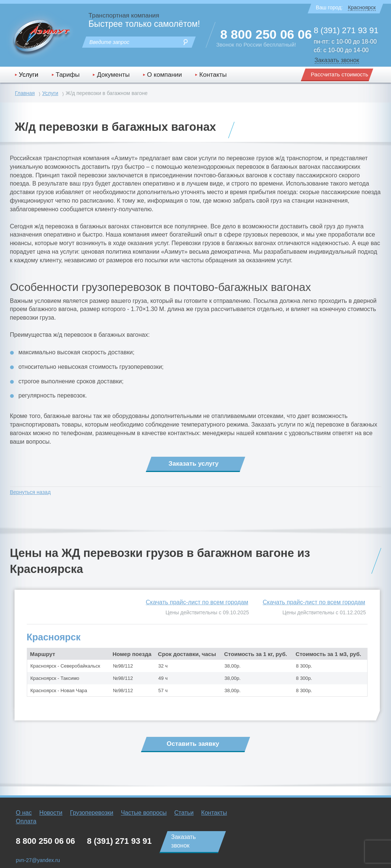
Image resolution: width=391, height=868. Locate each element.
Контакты (213, 75)
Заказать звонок (337, 60)
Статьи (184, 813)
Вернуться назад (31, 492)
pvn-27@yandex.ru (38, 860)
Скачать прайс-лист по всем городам (314, 602)
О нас (24, 813)
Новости (51, 813)
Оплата (26, 821)
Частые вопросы (144, 813)
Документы (113, 75)
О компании (165, 75)
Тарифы (68, 75)
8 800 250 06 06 (266, 34)
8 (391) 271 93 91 (346, 30)
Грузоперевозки (92, 813)
